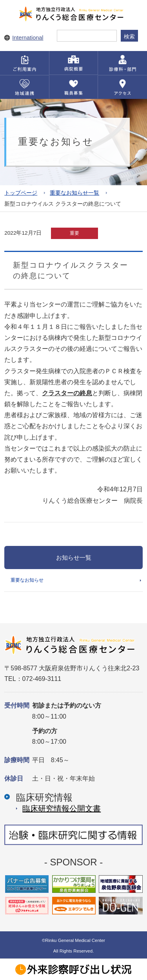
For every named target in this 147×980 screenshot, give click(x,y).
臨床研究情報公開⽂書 (62, 808)
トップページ (21, 193)
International (28, 38)
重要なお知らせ (27, 580)
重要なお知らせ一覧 (74, 193)
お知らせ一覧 (74, 558)
